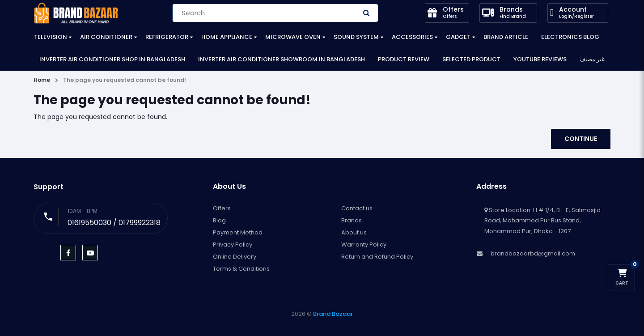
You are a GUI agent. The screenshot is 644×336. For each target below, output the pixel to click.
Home (42, 80)
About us (354, 232)
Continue (581, 139)
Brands (352, 220)
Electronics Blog (570, 37)
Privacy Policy (233, 245)
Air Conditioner (106, 37)
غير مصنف (592, 59)
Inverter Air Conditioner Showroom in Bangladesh (282, 59)
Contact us (357, 208)
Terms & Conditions (241, 269)
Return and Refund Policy (377, 257)
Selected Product (471, 59)
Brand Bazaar (333, 314)
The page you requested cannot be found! (125, 80)
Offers (222, 208)
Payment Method (238, 232)
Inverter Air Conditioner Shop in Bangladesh (112, 59)
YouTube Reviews (540, 59)
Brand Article (506, 37)
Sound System (356, 37)
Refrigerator (167, 37)
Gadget (458, 37)
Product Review (404, 59)
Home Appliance (227, 37)
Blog (219, 220)
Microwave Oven (293, 37)
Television (51, 37)
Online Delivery (235, 257)
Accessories (412, 37)
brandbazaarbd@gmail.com (533, 253)
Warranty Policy (364, 245)
